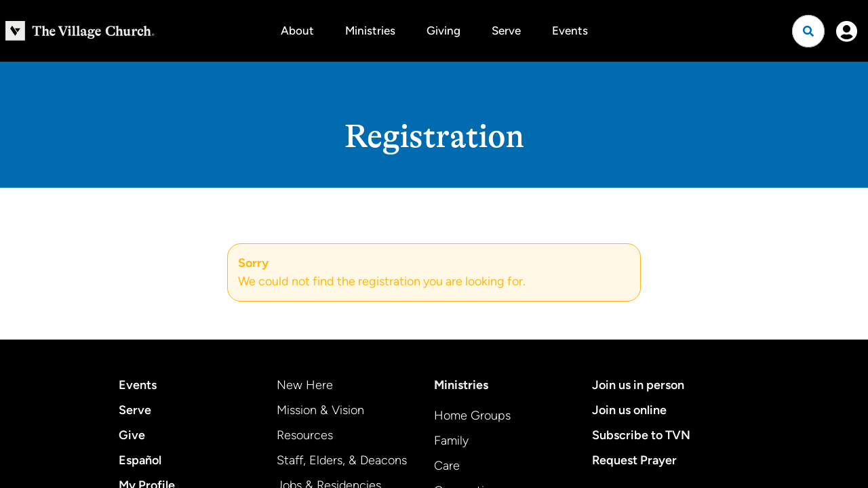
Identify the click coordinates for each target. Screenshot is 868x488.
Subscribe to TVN (641, 435)
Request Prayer (634, 460)
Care (447, 466)
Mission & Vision (320, 410)
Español (140, 460)
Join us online (629, 410)
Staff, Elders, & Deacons (342, 460)
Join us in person (638, 385)
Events (570, 30)
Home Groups (472, 415)
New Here (305, 385)
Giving (443, 30)
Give (132, 435)
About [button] (297, 30)
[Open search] (808, 31)
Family (451, 441)
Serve (506, 30)
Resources (305, 435)
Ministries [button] (370, 30)
